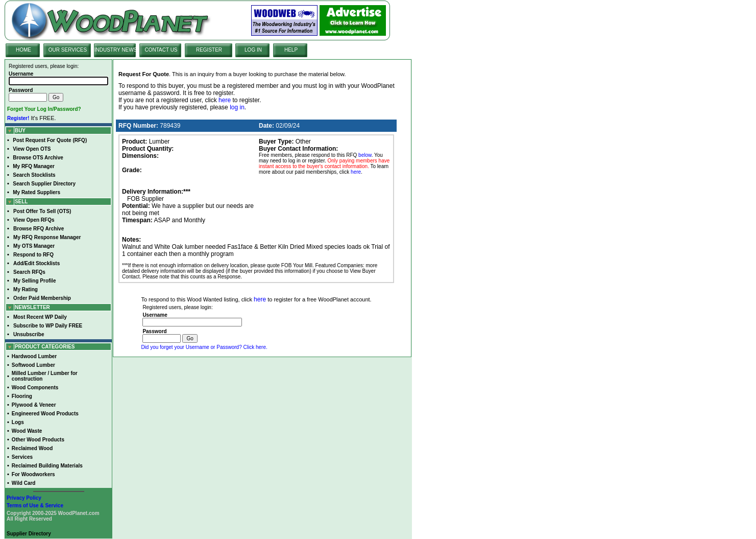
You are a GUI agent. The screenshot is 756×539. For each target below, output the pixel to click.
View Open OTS (32, 149)
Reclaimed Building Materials (47, 466)
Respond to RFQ (33, 255)
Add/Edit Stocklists (36, 263)
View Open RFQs (34, 220)
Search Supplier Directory (44, 184)
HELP (291, 50)
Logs (18, 422)
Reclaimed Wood (32, 448)
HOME (23, 50)
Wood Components (35, 388)
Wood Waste (27, 431)
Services (22, 457)
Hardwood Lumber (34, 356)
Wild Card (24, 483)
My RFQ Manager (34, 166)
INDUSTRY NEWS (116, 50)
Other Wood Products (38, 440)
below (365, 155)
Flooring (22, 396)
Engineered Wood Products (45, 414)
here (225, 100)
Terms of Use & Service (35, 506)
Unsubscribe (29, 334)
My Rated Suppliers (36, 192)
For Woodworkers (33, 474)
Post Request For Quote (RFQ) (50, 140)
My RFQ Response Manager (47, 237)
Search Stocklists (34, 175)
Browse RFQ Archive (39, 229)
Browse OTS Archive (38, 158)
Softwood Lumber (33, 365)
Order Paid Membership (42, 298)
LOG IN (253, 50)
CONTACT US (161, 50)
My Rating (26, 289)
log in (237, 107)
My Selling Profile (34, 281)
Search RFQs (29, 272)
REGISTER (209, 50)
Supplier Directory (29, 534)
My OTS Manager (34, 246)
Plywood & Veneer (34, 405)
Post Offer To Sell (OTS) (42, 211)
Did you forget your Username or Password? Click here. (204, 347)
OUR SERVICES (68, 50)
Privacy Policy (24, 498)
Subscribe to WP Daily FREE (48, 326)
